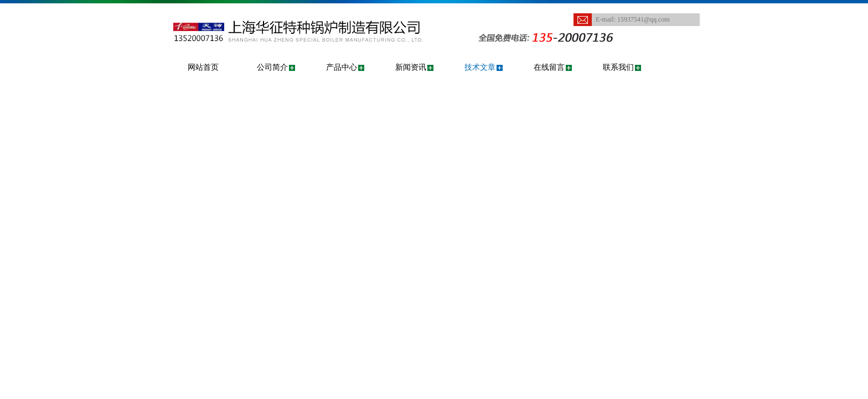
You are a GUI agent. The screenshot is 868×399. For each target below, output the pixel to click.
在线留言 (549, 67)
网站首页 (203, 67)
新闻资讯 (411, 67)
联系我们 (618, 67)
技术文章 (480, 67)
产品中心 (342, 67)
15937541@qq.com (644, 19)
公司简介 (272, 67)
